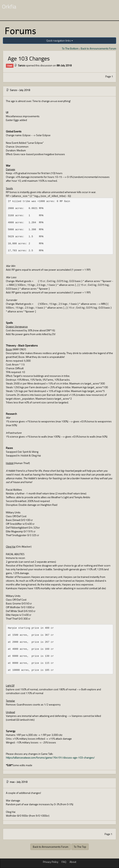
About (73, 862)
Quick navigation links (60, 40)
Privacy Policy (51, 862)
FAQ (64, 862)
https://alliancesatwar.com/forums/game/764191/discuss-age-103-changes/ (50, 758)
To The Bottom (70, 48)
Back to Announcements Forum (98, 48)
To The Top (80, 847)
